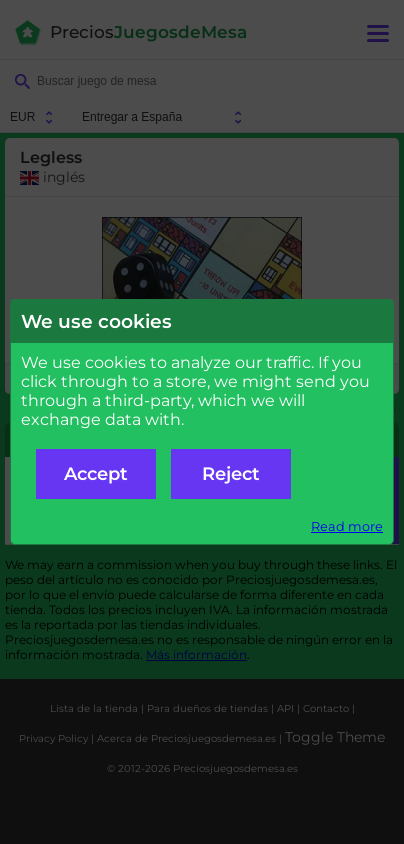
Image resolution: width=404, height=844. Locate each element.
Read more (347, 526)
